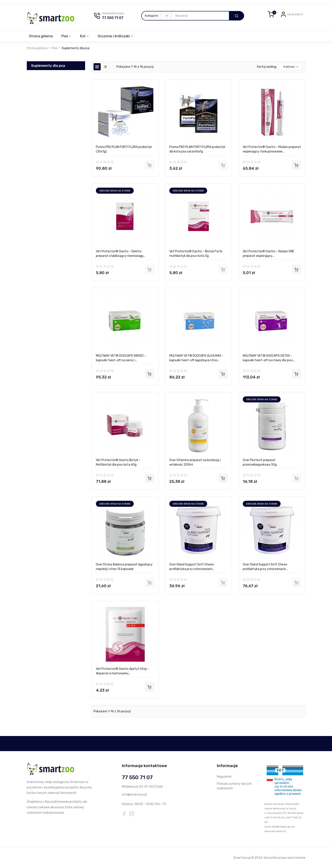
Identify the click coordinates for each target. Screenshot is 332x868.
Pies (65, 36)
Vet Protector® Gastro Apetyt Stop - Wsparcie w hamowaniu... (122, 671)
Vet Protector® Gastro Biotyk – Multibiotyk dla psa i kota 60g (118, 462)
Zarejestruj (295, 18)
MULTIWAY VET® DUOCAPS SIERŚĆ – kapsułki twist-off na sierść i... (121, 358)
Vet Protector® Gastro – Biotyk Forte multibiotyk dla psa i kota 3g (196, 254)
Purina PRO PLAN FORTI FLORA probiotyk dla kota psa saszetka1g (197, 149)
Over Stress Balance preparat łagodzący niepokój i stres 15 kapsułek (124, 567)
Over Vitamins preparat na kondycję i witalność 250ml (195, 462)
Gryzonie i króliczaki (116, 36)
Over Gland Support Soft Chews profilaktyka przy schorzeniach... (192, 567)
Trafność (291, 67)
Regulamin (224, 777)
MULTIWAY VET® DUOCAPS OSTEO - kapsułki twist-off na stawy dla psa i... (269, 358)
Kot (84, 36)
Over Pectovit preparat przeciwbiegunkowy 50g (260, 462)
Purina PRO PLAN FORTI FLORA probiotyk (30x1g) (124, 149)
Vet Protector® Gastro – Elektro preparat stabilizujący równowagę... (121, 254)
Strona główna (41, 36)
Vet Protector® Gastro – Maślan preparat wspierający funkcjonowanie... (272, 149)
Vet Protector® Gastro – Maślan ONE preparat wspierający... (268, 254)
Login (282, 18)
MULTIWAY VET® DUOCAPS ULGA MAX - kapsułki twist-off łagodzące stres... (196, 358)
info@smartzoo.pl (134, 795)
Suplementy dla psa (48, 66)
